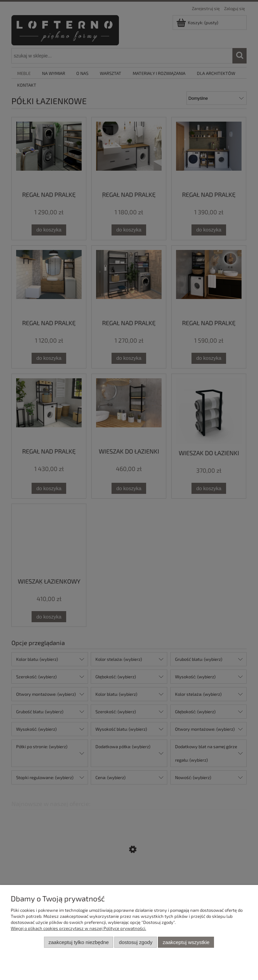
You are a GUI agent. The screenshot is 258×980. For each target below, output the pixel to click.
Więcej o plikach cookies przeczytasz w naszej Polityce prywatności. (78, 928)
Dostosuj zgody (136, 942)
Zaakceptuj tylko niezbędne (78, 942)
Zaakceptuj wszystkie (186, 942)
